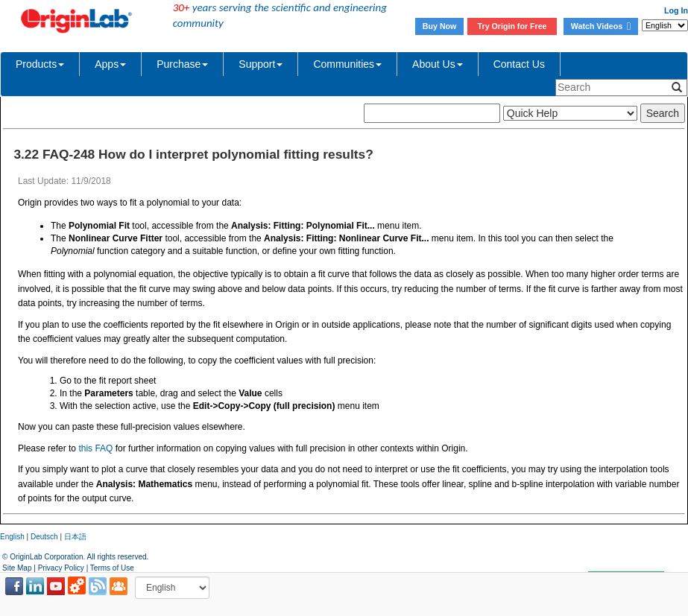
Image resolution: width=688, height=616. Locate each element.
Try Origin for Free (512, 26)
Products (40, 64)
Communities (347, 64)
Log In (676, 10)
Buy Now (440, 26)
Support (261, 64)
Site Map (17, 568)
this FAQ (95, 448)
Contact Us (519, 64)
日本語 (75, 537)
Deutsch (44, 537)
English (12, 537)
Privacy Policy (61, 568)
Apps (110, 64)
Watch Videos (601, 26)
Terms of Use (112, 568)
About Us (438, 64)
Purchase (182, 64)
